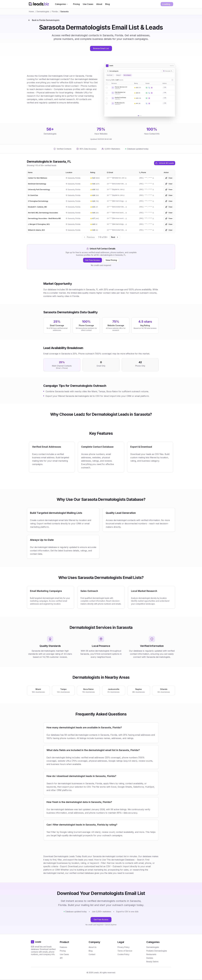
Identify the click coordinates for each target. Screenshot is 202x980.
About (99, 4)
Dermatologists (43, 12)
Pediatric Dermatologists (157, 951)
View (169, 178)
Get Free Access (92, 260)
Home (31, 12)
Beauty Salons (152, 962)
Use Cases (88, 4)
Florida (55, 12)
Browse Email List (101, 48)
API (61, 958)
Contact (92, 954)
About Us (92, 947)
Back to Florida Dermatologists (44, 20)
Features (63, 947)
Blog (108, 4)
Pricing (76, 4)
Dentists (150, 958)
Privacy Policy (123, 947)
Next (115, 237)
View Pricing (111, 260)
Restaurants (151, 954)
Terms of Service (125, 951)
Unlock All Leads (165, 163)
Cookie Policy (123, 954)
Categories (61, 4)
